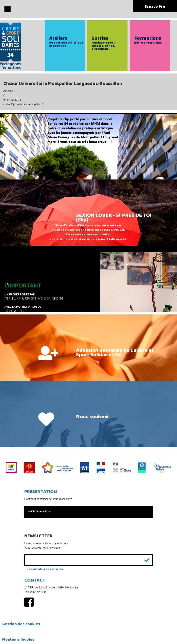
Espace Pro (155, 7)
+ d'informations (39, 512)
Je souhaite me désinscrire (46, 569)
